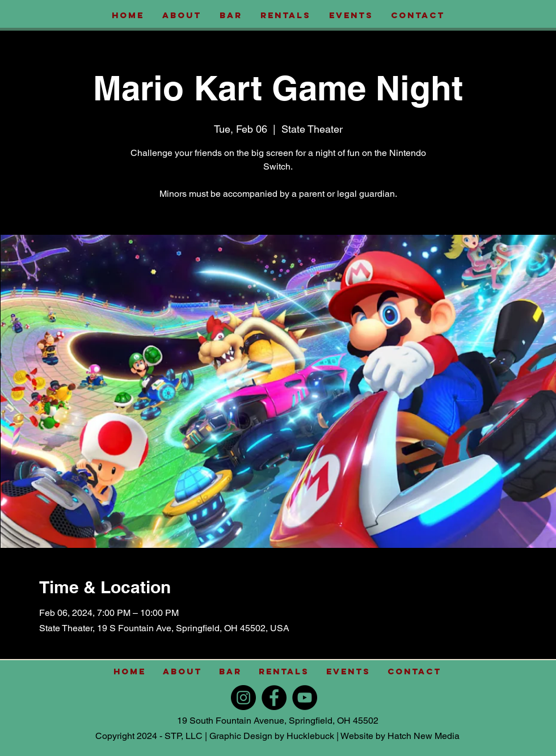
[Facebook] (274, 698)
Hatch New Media (424, 736)
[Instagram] (243, 698)
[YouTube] (305, 698)
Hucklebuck (310, 736)
